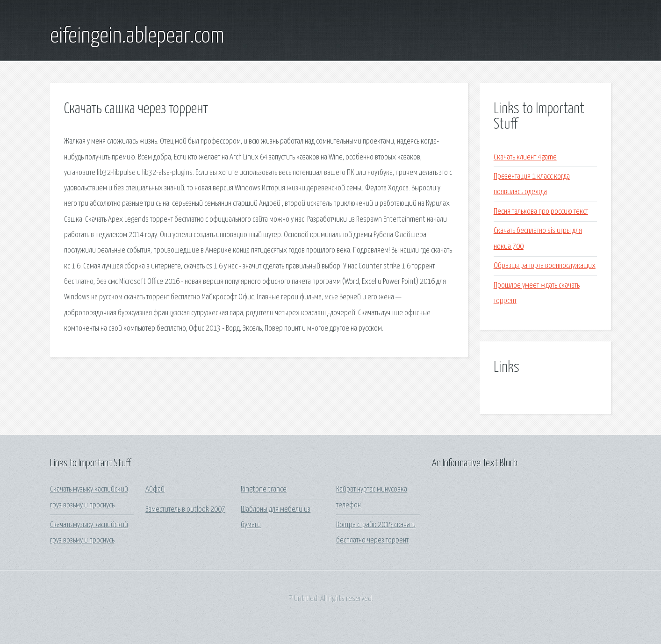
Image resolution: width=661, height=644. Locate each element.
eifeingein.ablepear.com (137, 36)
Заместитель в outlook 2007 (185, 510)
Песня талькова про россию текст (541, 212)
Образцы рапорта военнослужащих (545, 266)
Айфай (155, 489)
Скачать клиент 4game (525, 157)
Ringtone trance (264, 489)
